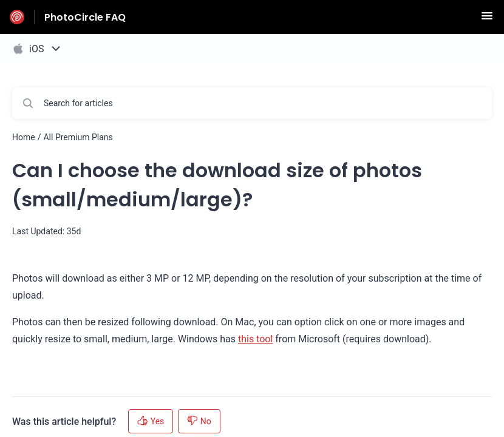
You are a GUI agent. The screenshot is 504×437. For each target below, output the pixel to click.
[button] (487, 20)
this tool (255, 339)
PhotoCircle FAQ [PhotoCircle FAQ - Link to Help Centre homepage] (85, 17)
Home (24, 137)
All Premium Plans (78, 137)
